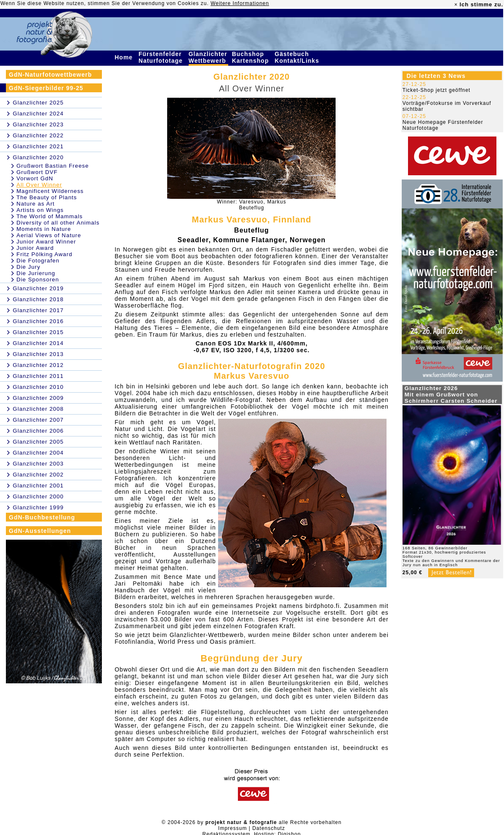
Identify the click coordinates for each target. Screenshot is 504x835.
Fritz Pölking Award (44, 254)
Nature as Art (36, 204)
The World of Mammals (50, 216)
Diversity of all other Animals (58, 223)
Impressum (232, 828)
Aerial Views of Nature (49, 235)
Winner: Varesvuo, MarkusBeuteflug (252, 205)
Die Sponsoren (38, 280)
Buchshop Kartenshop (252, 57)
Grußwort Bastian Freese (53, 166)
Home (125, 57)
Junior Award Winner (46, 242)
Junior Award (35, 248)
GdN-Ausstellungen (40, 531)
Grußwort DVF (37, 172)
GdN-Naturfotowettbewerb (50, 75)
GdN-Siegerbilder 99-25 (46, 88)
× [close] (456, 5)
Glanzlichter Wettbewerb (208, 57)
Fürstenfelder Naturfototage (162, 57)
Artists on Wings (40, 210)
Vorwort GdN (35, 178)
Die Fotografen (38, 261)
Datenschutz (269, 828)
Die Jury (28, 267)
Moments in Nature (44, 229)
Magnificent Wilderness (50, 191)
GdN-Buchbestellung (42, 517)
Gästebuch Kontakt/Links (298, 57)
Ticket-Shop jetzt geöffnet (436, 90)
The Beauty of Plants (47, 197)
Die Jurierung (36, 273)
